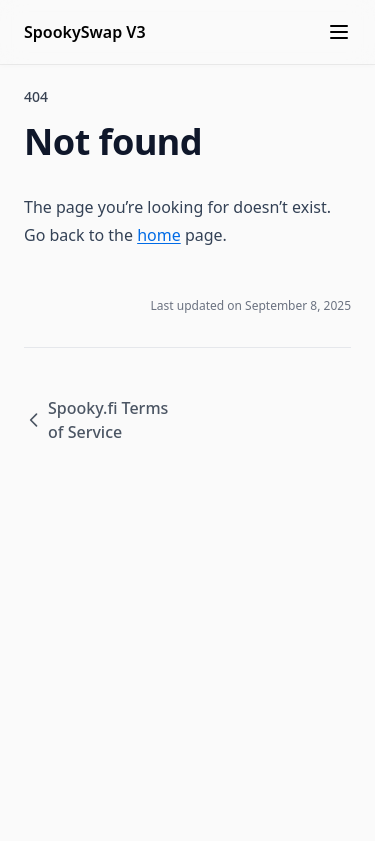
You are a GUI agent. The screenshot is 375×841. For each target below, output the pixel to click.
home (159, 235)
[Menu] (339, 32)
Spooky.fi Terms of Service (96, 420)
